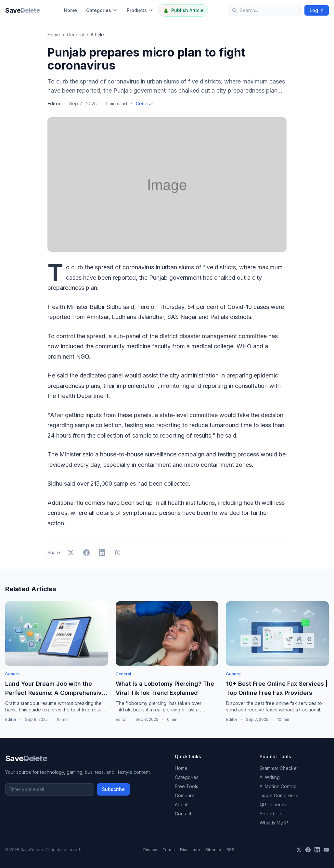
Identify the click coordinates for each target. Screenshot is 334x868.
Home (71, 10)
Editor (54, 103)
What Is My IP (274, 823)
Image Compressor (280, 795)
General (75, 35)
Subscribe (113, 789)
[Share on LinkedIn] (102, 553)
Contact (183, 814)
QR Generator (274, 804)
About (181, 804)
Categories (102, 10)
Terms (169, 850)
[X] (299, 850)
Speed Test (272, 814)
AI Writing (270, 777)
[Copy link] (118, 553)
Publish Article (183, 10)
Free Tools (186, 786)
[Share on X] (71, 553)
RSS (230, 850)
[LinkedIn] (317, 850)
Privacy (150, 850)
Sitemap (213, 850)
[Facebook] (308, 850)
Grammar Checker (279, 768)
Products (140, 10)
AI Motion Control (278, 786)
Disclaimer (190, 850)
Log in (317, 10)
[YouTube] (326, 850)
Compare (185, 795)
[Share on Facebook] (86, 553)
